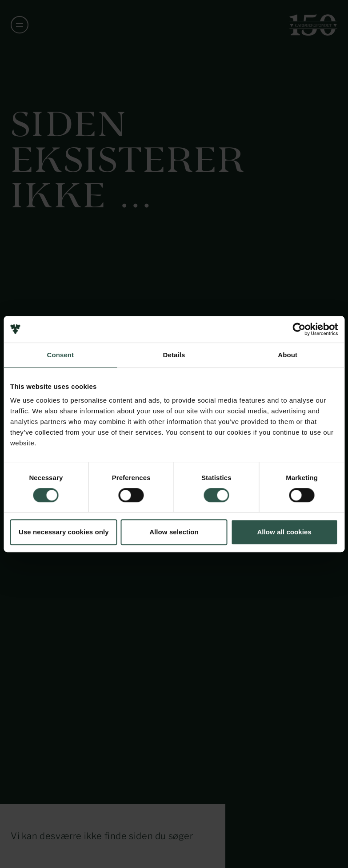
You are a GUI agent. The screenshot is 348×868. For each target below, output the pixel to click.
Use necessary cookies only (64, 532)
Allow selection (174, 532)
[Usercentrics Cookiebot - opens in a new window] (299, 329)
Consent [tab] (60, 355)
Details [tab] (174, 355)
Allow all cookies (284, 532)
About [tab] (288, 355)
